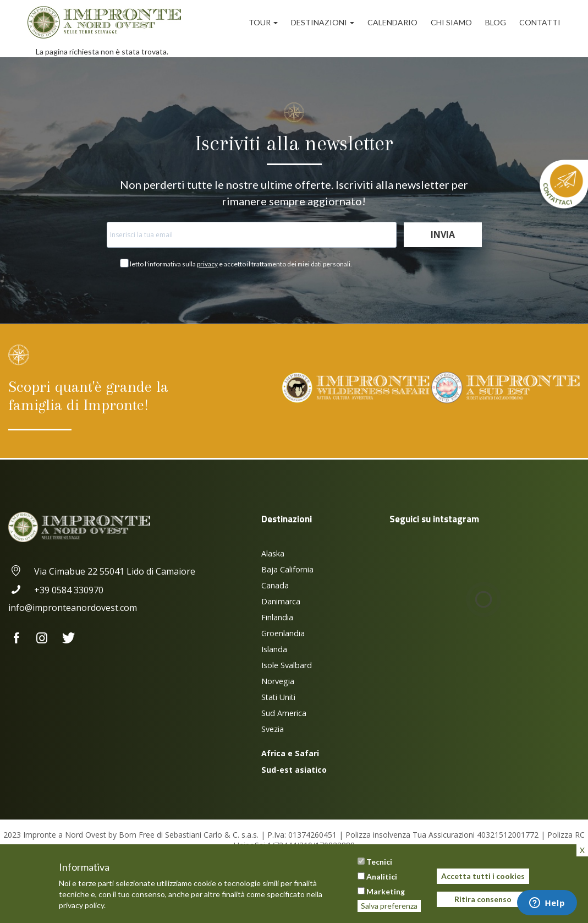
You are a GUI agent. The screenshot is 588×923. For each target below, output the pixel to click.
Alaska (273, 553)
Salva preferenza (389, 906)
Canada (275, 585)
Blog (496, 22)
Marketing (386, 891)
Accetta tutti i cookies (483, 876)
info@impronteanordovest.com (73, 608)
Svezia (273, 729)
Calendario (392, 22)
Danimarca (281, 601)
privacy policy (81, 905)
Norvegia (278, 681)
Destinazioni (323, 22)
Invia (443, 234)
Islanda (274, 649)
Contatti (540, 22)
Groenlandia (283, 633)
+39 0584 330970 (56, 590)
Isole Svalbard (287, 665)
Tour (263, 22)
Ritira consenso (483, 899)
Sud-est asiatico (294, 770)
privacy (207, 264)
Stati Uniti (278, 697)
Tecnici (379, 862)
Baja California (287, 569)
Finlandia (277, 617)
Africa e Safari (290, 753)
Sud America (284, 713)
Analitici (382, 876)
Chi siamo (451, 22)
